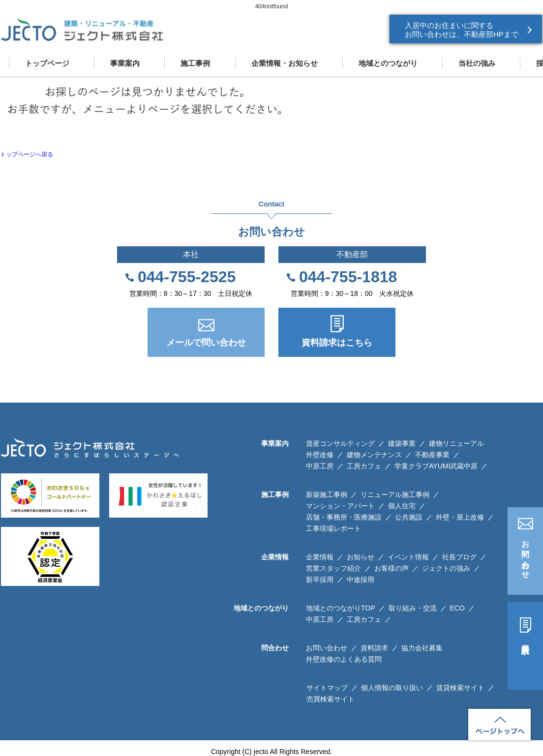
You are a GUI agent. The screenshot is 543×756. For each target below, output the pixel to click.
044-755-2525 (187, 277)
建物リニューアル (456, 443)
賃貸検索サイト (460, 688)
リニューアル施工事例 (395, 494)
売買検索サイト (331, 699)
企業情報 (320, 557)
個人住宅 (402, 506)
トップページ (47, 63)
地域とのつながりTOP (341, 608)
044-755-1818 (348, 277)
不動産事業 (432, 455)
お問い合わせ (526, 555)
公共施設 (409, 517)
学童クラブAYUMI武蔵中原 (436, 466)
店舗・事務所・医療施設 (344, 517)
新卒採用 (320, 580)
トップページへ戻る (27, 154)
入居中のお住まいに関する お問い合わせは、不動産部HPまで (462, 30)
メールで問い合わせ (206, 343)
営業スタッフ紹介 (333, 568)
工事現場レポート (333, 528)
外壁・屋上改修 (460, 517)
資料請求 (526, 640)
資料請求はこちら (337, 343)
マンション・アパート (340, 506)
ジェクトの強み (446, 568)
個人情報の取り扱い (392, 688)
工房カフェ (364, 466)
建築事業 (402, 443)
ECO (457, 608)
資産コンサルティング (340, 443)
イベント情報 (408, 557)
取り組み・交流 (413, 608)
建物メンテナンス (374, 455)
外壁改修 (320, 455)
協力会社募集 (422, 648)
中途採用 (361, 580)
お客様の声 (392, 568)
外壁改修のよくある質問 (344, 659)
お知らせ (361, 557)
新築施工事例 (327, 494)
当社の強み (477, 63)
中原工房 (320, 466)
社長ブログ (459, 557)
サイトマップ (327, 688)
